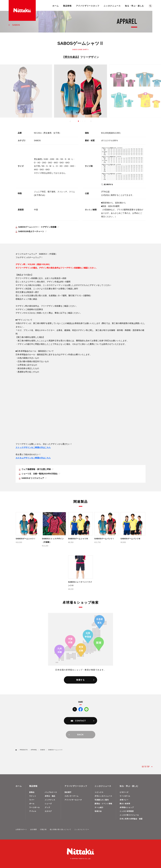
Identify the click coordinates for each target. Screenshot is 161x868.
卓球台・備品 (50, 796)
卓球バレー (124, 800)
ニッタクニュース (112, 6)
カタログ (48, 811)
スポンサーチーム (72, 796)
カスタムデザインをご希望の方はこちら (33, 458)
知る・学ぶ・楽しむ (135, 6)
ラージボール (34, 807)
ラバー (32, 800)
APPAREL (34, 750)
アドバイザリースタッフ (88, 6)
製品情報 (67, 6)
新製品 (32, 792)
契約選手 (68, 792)
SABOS (16, 25)
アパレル (33, 811)
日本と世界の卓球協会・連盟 (131, 819)
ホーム (56, 6)
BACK (80, 735)
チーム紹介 (99, 807)
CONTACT (80, 721)
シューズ (48, 804)
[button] (70, 121)
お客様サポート (21, 829)
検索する (80, 680)
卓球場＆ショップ (127, 807)
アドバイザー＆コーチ (73, 800)
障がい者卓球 (125, 804)
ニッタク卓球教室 (127, 811)
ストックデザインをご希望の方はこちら (33, 447)
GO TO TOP (146, 767)
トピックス (99, 792)
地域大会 (98, 811)
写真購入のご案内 (102, 800)
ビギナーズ (124, 792)
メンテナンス (50, 800)
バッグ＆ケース (51, 792)
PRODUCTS (24, 750)
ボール (32, 804)
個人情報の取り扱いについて (60, 829)
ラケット (33, 796)
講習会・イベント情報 (103, 804)
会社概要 (33, 829)
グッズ (47, 807)
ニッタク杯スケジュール (129, 815)
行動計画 (43, 829)
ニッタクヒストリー (82, 829)
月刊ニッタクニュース (103, 796)
